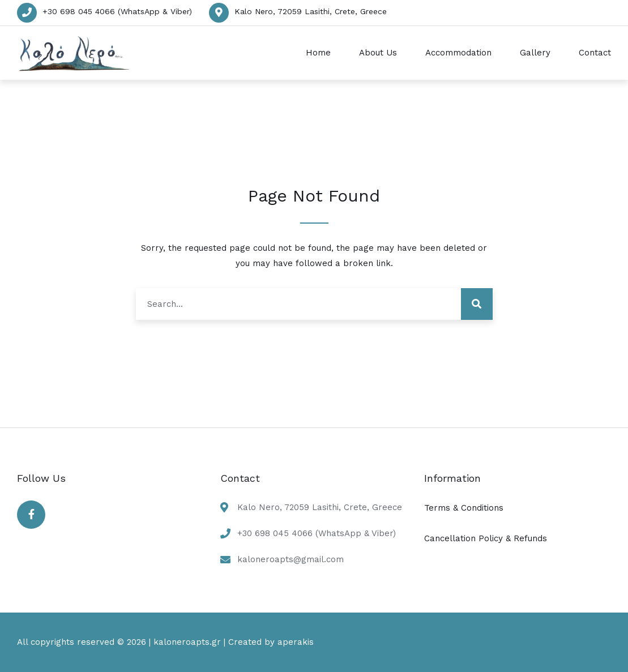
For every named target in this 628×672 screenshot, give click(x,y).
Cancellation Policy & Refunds (486, 538)
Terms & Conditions (464, 508)
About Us (378, 53)
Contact (595, 53)
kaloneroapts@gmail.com (290, 559)
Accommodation (458, 53)
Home (318, 53)
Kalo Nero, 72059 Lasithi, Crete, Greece (311, 11)
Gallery (535, 53)
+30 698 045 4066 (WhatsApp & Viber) (117, 11)
